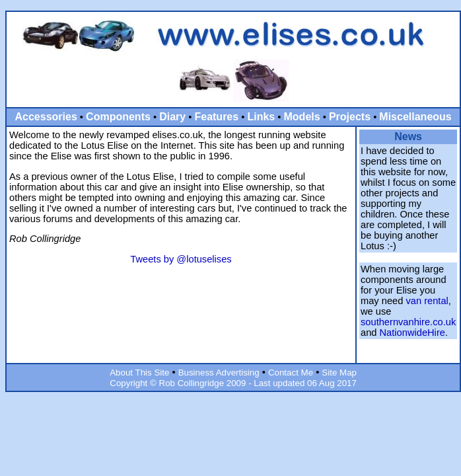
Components (118, 117)
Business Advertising (219, 373)
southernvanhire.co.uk (408, 322)
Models (302, 117)
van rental (427, 301)
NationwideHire (412, 333)
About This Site (139, 373)
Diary (172, 117)
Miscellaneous (415, 117)
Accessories (46, 117)
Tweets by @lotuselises (181, 259)
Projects (350, 117)
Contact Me (291, 373)
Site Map (339, 373)
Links (261, 117)
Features (216, 117)
